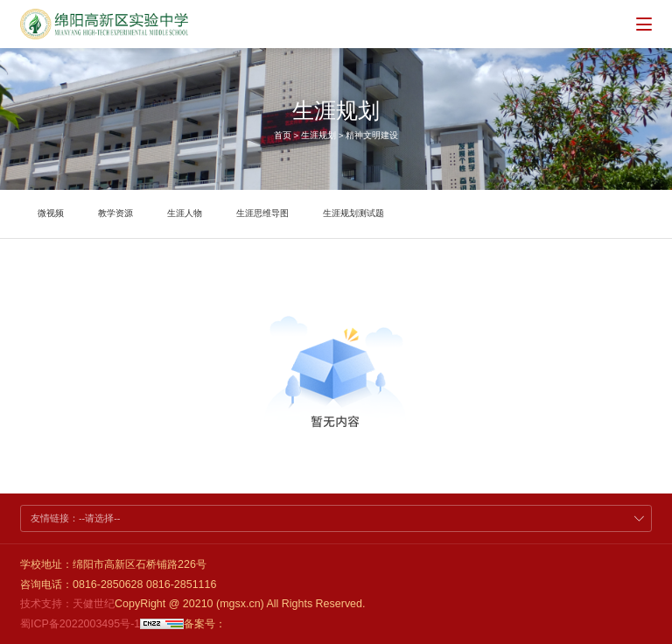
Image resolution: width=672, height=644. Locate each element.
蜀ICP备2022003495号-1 (80, 624)
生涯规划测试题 (353, 213)
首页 (283, 135)
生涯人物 (185, 213)
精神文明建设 (372, 135)
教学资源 (115, 213)
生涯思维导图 (262, 213)
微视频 (51, 213)
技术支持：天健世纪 (67, 604)
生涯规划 (318, 135)
